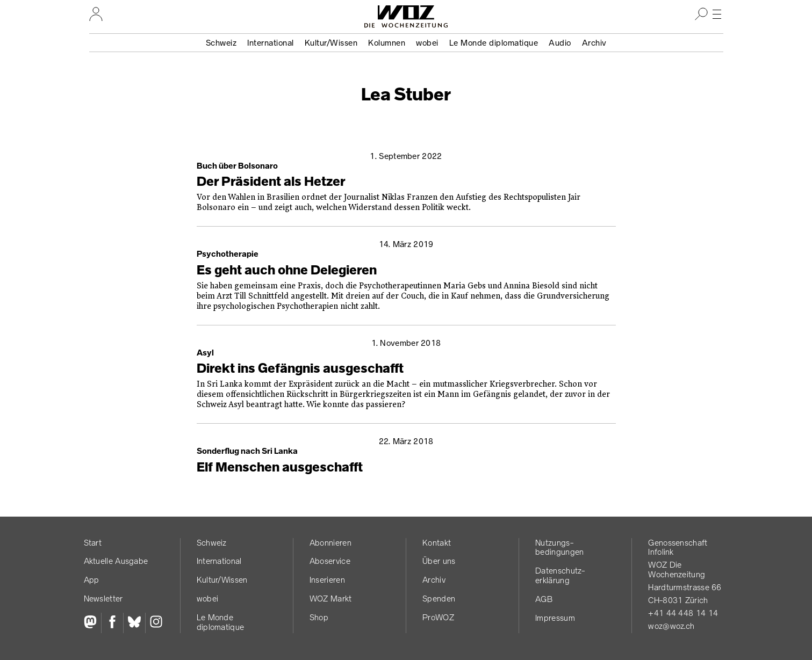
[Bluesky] (134, 623)
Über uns (439, 561)
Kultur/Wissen (331, 43)
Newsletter (103, 599)
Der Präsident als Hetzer (271, 182)
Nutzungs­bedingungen (559, 547)
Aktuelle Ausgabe (116, 561)
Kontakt (437, 543)
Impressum (555, 618)
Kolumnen (387, 43)
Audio (560, 43)
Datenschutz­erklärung (560, 575)
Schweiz (221, 43)
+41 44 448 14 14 (683, 613)
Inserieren (327, 580)
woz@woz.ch (671, 626)
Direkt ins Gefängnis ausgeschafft (300, 368)
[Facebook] (112, 623)
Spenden (439, 599)
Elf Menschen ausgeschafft (280, 467)
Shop (319, 617)
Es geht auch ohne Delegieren (287, 270)
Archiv (594, 43)
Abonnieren (330, 543)
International (271, 43)
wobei (427, 43)
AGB (544, 599)
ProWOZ (438, 617)
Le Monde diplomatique (494, 43)
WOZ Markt (331, 599)
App (92, 580)
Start (93, 543)
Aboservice (330, 561)
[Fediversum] (92, 623)
